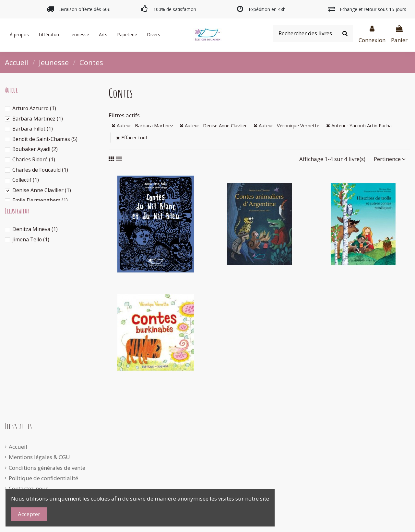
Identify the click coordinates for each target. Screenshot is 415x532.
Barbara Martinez (38, 119)
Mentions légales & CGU (39, 457)
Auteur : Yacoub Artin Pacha (359, 125)
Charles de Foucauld (40, 170)
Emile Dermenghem (40, 200)
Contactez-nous (29, 488)
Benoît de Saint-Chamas (45, 139)
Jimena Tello (31, 239)
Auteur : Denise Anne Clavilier (213, 125)
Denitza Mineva (35, 229)
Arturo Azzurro (34, 108)
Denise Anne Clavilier (42, 190)
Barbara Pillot (33, 129)
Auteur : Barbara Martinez (142, 125)
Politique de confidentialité (43, 478)
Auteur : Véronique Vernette (286, 125)
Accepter (29, 514)
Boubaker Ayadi (35, 149)
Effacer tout (132, 137)
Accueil (18, 447)
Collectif (26, 180)
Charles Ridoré (34, 159)
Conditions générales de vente (47, 468)
